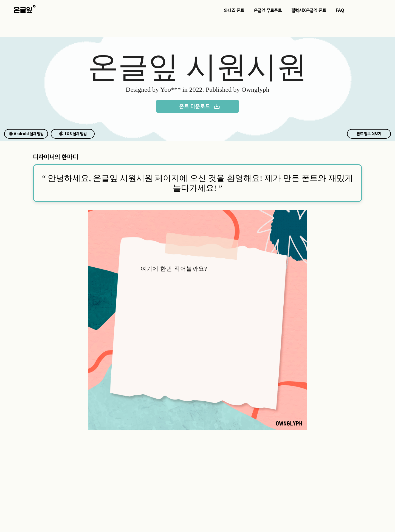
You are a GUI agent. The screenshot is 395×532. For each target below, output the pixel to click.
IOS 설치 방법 (73, 134)
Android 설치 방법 (26, 134)
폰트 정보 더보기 (369, 134)
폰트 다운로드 (200, 106)
